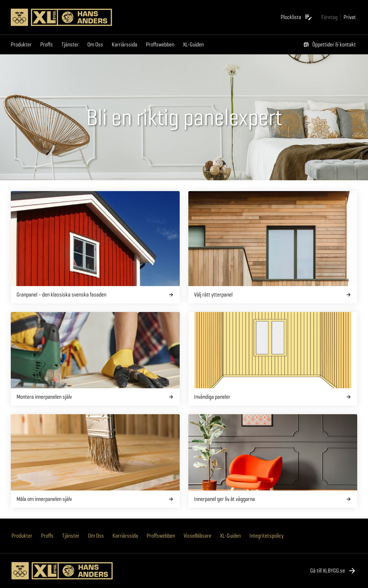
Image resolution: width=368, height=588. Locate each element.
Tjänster (70, 44)
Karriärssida (125, 44)
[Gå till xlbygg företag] (329, 17)
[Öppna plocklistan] (297, 17)
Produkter (21, 44)
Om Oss (95, 44)
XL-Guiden (193, 44)
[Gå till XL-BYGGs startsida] (67, 17)
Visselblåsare (197, 536)
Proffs (47, 44)
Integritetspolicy (266, 536)
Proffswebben (160, 44)
